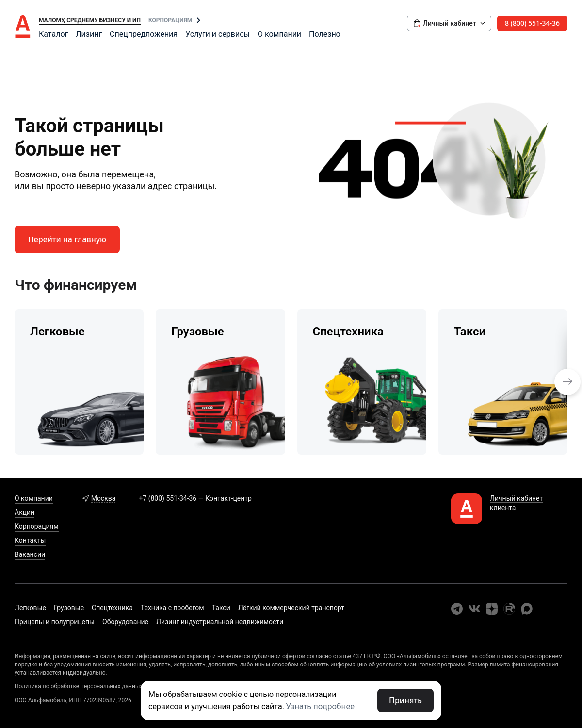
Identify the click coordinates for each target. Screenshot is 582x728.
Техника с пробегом (172, 608)
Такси (221, 608)
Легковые (30, 608)
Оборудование (125, 622)
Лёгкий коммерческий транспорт (291, 608)
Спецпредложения (144, 34)
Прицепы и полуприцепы (55, 622)
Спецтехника (112, 608)
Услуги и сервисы (218, 34)
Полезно (325, 34)
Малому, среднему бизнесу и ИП (90, 20)
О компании (279, 34)
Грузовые (69, 608)
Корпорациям (170, 20)
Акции (24, 512)
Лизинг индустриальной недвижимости (220, 622)
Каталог (53, 34)
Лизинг (89, 34)
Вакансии (30, 554)
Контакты (30, 540)
